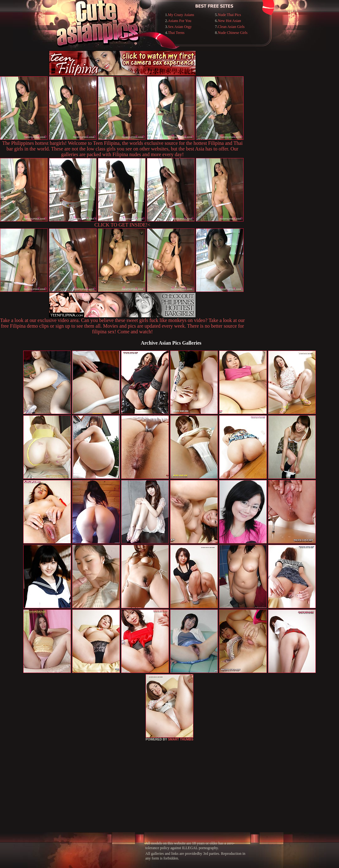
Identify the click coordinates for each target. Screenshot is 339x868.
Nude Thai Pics (229, 15)
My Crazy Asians (181, 15)
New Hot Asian (229, 21)
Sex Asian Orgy (180, 27)
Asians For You (180, 21)
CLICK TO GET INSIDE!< (122, 225)
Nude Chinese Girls (233, 33)
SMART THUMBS (181, 739)
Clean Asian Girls (231, 27)
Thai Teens (176, 33)
